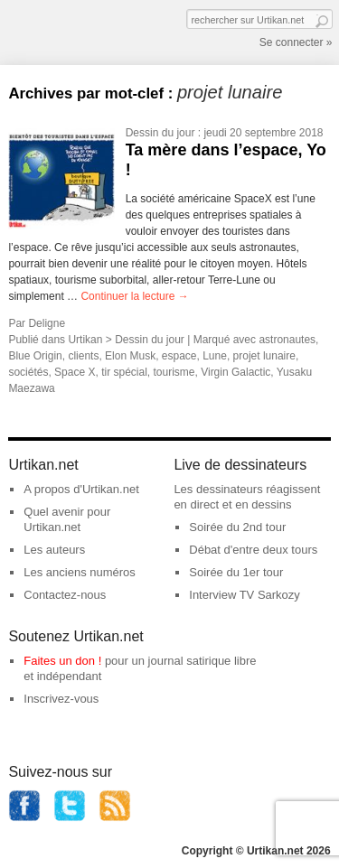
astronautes (287, 340)
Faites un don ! (62, 661)
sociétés (28, 372)
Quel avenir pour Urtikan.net (67, 519)
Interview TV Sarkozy (245, 595)
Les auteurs (54, 550)
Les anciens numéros (80, 572)
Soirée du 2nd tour (237, 527)
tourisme (174, 372)
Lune (215, 356)
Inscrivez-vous (61, 699)
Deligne (47, 323)
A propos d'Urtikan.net (81, 489)
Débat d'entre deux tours (253, 550)
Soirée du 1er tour (236, 572)
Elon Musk (130, 356)
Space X (75, 372)
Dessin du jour (160, 133)
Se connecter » (296, 42)
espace (179, 356)
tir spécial (124, 372)
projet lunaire (264, 356)
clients (83, 356)
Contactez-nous (65, 595)
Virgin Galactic (235, 372)
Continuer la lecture (134, 296)
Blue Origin (35, 356)
